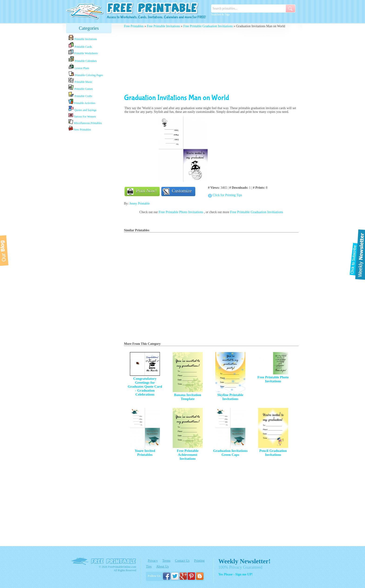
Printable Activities (82, 102)
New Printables (80, 129)
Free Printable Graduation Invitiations (208, 26)
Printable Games (81, 88)
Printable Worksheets (83, 52)
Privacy (153, 561)
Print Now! (147, 191)
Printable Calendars (83, 59)
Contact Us (182, 561)
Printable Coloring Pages (86, 74)
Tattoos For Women (82, 116)
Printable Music (80, 81)
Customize (182, 191)
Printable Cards (80, 45)
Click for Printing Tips (227, 195)
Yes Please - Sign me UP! (235, 574)
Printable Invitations (83, 38)
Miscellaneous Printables (85, 122)
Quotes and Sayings (82, 109)
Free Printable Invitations (163, 26)
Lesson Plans (79, 67)
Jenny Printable (140, 203)
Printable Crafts (80, 95)
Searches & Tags (220, 14)
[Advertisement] (89, 205)
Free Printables (134, 26)
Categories (89, 28)
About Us (162, 566)
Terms (166, 561)
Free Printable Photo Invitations (181, 212)
